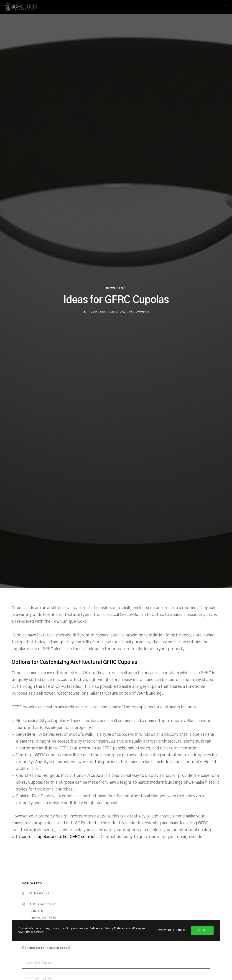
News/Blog (116, 288)
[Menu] (224, 7)
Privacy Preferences (170, 930)
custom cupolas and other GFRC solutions (60, 837)
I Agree (202, 930)
